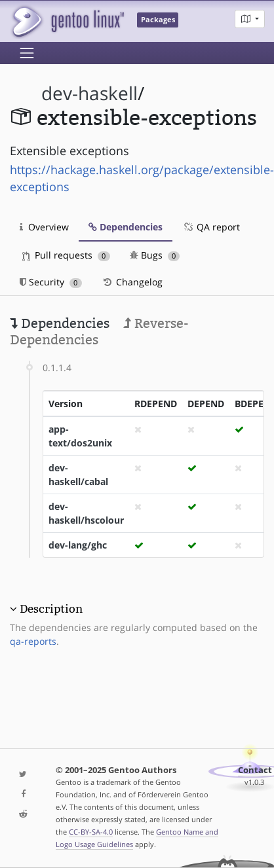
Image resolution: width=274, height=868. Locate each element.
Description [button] (51, 609)
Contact (255, 770)
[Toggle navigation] (27, 53)
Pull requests (66, 255)
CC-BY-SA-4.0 (91, 832)
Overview (44, 227)
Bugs (155, 255)
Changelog (132, 282)
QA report (211, 227)
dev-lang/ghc (78, 545)
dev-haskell (89, 93)
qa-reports (33, 641)
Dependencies (126, 227)
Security (51, 282)
